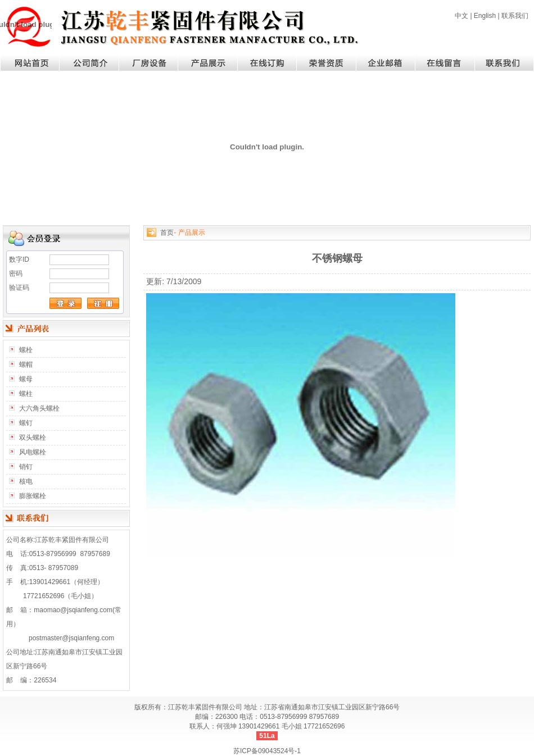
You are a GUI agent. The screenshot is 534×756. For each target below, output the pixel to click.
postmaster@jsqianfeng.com (71, 638)
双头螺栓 (33, 438)
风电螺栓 (33, 452)
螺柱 (26, 394)
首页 (167, 233)
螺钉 (26, 423)
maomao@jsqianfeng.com (73, 610)
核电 (26, 481)
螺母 (26, 379)
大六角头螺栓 (39, 408)
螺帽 (26, 365)
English (485, 16)
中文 (461, 16)
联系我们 (515, 16)
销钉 (26, 467)
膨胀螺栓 (33, 496)
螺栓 (26, 350)
